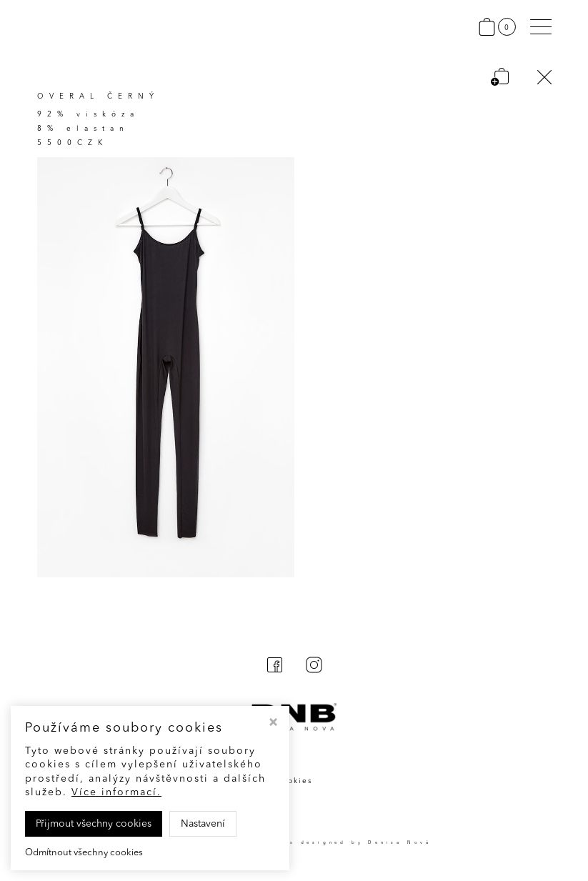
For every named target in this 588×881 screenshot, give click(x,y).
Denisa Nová (400, 842)
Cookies (294, 781)
